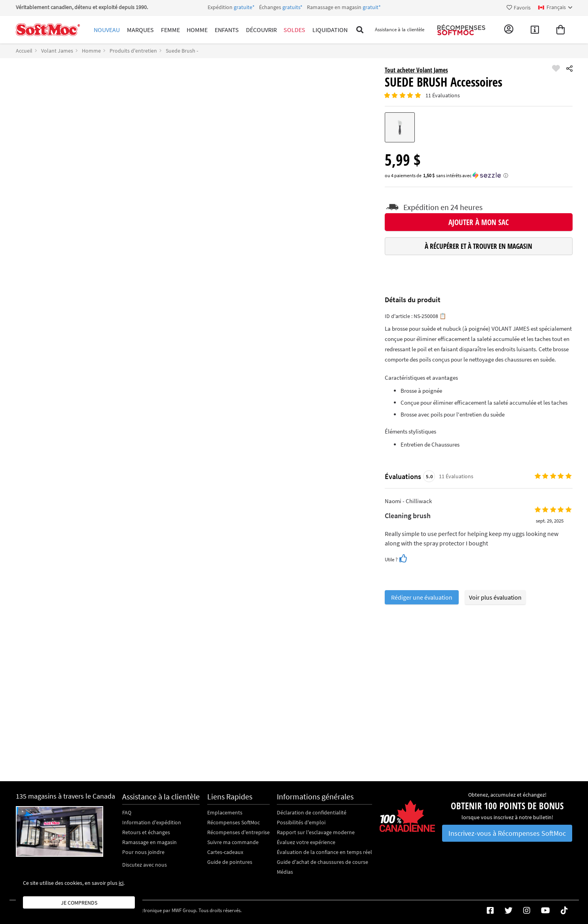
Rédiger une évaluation (422, 597)
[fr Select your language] (555, 7)
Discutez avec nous (145, 865)
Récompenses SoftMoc (233, 822)
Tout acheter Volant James (416, 70)
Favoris (519, 8)
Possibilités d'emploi (301, 822)
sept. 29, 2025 (549, 521)
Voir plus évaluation (495, 597)
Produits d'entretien (133, 51)
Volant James (57, 51)
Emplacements (225, 812)
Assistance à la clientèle (394, 30)
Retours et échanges (146, 832)
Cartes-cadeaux (225, 852)
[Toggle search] (348, 30)
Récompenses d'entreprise (238, 832)
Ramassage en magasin (149, 842)
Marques (138, 30)
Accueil (24, 51)
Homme (192, 30)
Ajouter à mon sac (479, 222)
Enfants (220, 30)
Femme (166, 30)
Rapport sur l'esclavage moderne (316, 832)
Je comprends (79, 903)
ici (121, 883)
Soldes (284, 30)
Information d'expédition (152, 822)
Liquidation (318, 30)
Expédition (294, 7)
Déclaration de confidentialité (312, 812)
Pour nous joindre (143, 852)
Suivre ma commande (233, 842)
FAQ (127, 812)
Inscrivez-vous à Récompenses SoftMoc (507, 833)
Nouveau (106, 30)
